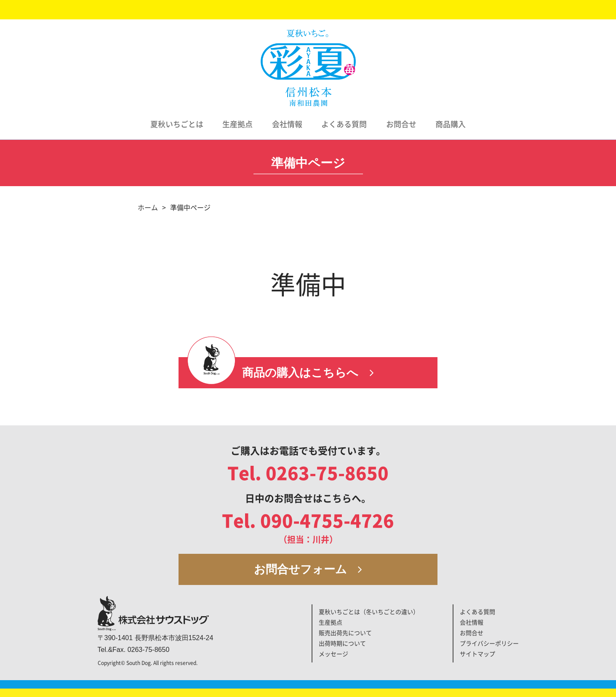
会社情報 (287, 124)
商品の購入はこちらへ (308, 373)
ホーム (148, 208)
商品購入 (451, 124)
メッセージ (333, 654)
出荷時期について (342, 644)
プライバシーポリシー (489, 644)
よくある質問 (344, 124)
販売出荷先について (345, 633)
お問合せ (401, 124)
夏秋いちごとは (177, 124)
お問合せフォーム (308, 569)
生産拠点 (237, 124)
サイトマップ (477, 654)
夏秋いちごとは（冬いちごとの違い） (369, 612)
